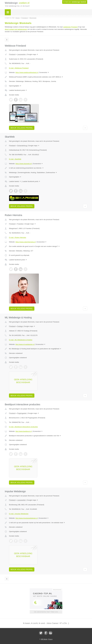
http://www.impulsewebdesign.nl (26, 518)
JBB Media (44, 639)
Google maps (33, 54)
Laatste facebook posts (18, 90)
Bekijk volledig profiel (22, 128)
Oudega (20, 326)
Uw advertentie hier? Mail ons (46, 612)
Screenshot (44, 72)
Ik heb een (75, 2)
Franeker (20, 224)
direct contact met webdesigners (16, 29)
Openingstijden (15, 86)
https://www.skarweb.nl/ (24, 164)
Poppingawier (22, 413)
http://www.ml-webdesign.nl (25, 344)
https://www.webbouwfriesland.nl (27, 72)
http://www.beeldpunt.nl (23, 431)
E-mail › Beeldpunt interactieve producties (23, 427)
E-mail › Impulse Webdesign (19, 514)
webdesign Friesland (70, 27)
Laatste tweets (15, 181)
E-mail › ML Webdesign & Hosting (21, 340)
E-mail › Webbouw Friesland (19, 68)
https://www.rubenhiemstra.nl (25, 242)
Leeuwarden (21, 54)
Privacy (50, 639)
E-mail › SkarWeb (15, 159)
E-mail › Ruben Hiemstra (17, 237)
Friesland (12, 54)
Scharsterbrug (22, 146)
